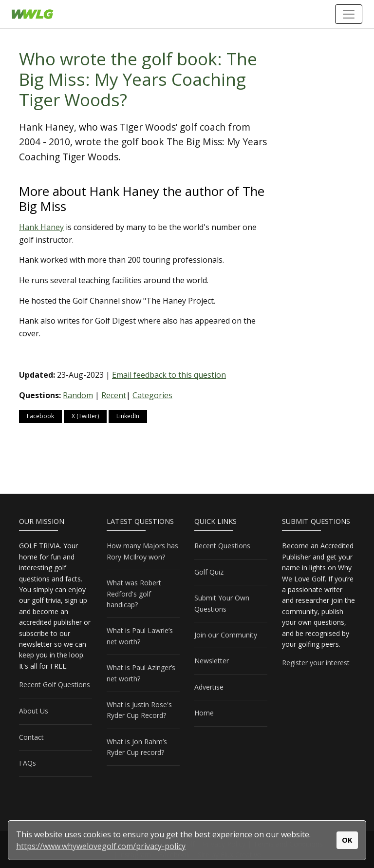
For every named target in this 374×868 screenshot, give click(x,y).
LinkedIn (128, 416)
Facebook (40, 416)
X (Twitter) (85, 416)
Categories (152, 395)
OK (347, 840)
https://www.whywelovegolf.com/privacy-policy (101, 846)
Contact (31, 737)
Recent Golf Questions (55, 685)
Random (78, 395)
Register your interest (316, 663)
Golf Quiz (209, 572)
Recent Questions (222, 546)
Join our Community (226, 635)
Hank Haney (41, 227)
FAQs (28, 763)
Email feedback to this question (169, 375)
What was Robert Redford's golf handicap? (134, 594)
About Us (34, 711)
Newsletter (212, 661)
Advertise (209, 687)
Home (204, 713)
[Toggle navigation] (349, 14)
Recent (114, 395)
